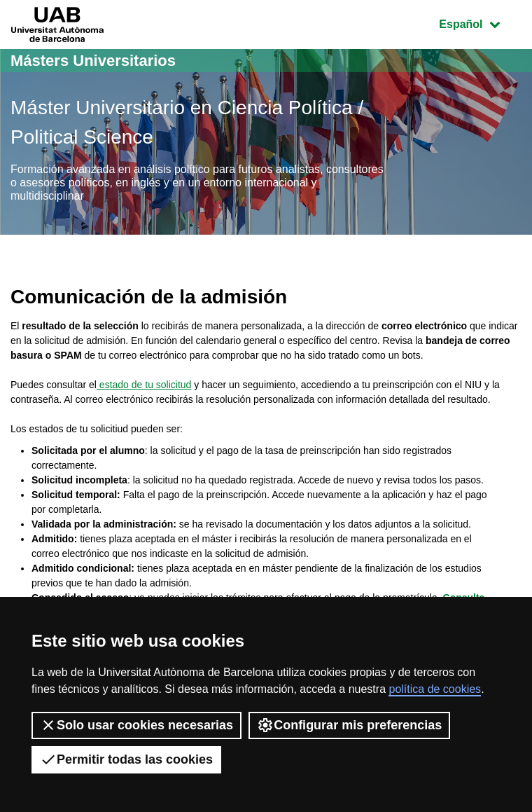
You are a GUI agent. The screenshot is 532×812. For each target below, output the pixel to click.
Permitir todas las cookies (126, 759)
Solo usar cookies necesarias (136, 725)
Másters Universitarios (93, 61)
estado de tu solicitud (144, 385)
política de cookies (435, 689)
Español (480, 23)
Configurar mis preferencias (349, 725)
